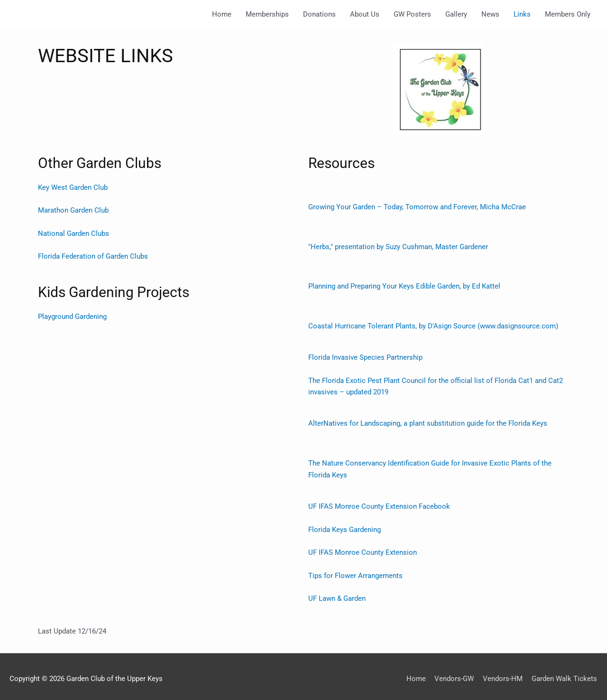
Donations (319, 14)
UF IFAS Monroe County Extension (363, 549)
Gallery (456, 14)
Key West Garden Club (73, 187)
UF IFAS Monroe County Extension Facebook (379, 504)
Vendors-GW (455, 674)
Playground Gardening (72, 315)
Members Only (568, 14)
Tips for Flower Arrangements (356, 572)
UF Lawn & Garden (337, 595)
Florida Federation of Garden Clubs (93, 256)
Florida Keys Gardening (345, 526)
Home (222, 14)
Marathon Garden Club (73, 210)
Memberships (267, 14)
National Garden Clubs (74, 233)
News (490, 14)
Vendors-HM (503, 674)
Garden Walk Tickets (565, 674)
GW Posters (412, 14)
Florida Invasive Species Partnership (365, 356)
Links (522, 14)
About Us (365, 14)
